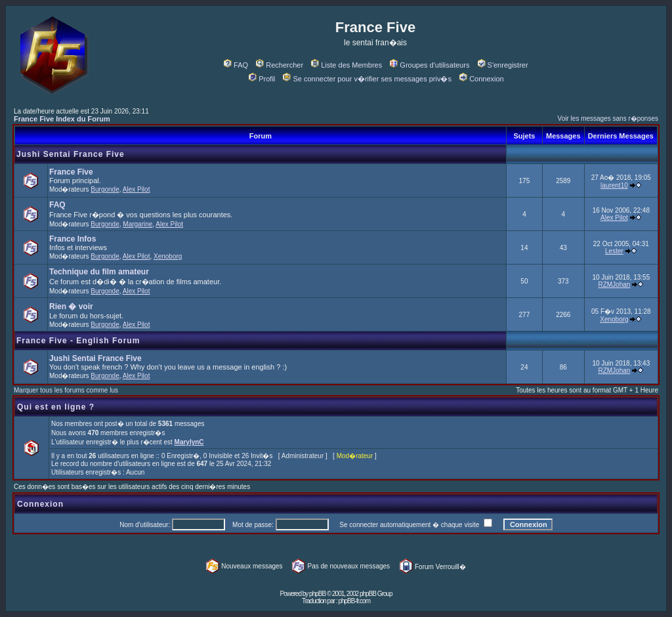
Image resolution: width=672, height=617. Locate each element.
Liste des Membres (346, 65)
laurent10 (614, 185)
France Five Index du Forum (62, 119)
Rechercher (280, 65)
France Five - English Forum (78, 341)
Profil (262, 79)
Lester (614, 251)
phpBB (317, 594)
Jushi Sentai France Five (71, 154)
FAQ (236, 65)
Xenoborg (168, 256)
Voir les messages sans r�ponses (608, 118)
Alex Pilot (136, 189)
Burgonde (105, 189)
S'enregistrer (503, 65)
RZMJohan (614, 285)
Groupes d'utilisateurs (430, 65)
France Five (71, 172)
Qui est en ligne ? (56, 407)
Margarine (137, 224)
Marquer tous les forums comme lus (66, 390)
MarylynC (189, 442)
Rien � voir (71, 307)
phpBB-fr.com (354, 601)
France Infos (73, 239)
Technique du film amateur (99, 272)
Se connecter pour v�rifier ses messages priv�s (367, 79)
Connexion (482, 79)
